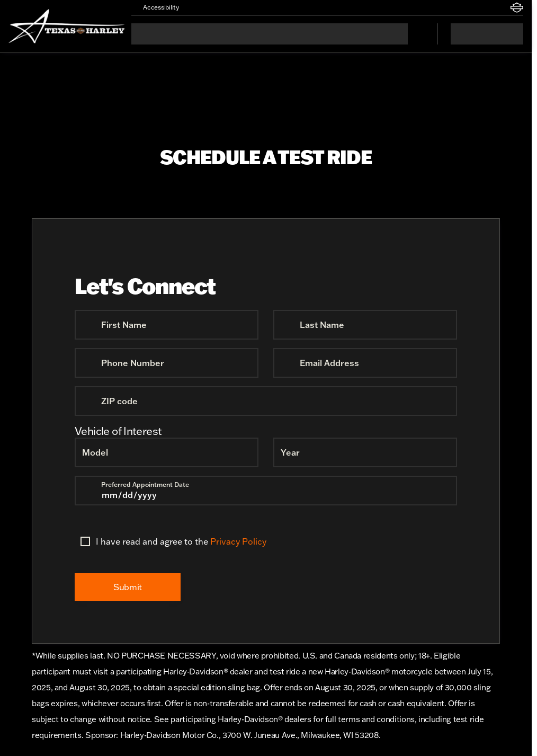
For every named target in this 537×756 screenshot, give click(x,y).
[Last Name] (365, 325)
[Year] (365, 452)
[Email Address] (365, 363)
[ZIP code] (266, 401)
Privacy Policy (238, 541)
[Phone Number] (167, 363)
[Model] (167, 452)
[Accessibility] (156, 7)
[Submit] (128, 587)
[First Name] (167, 325)
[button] (202, 7)
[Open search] (416, 34)
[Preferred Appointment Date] (266, 491)
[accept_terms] (85, 541)
